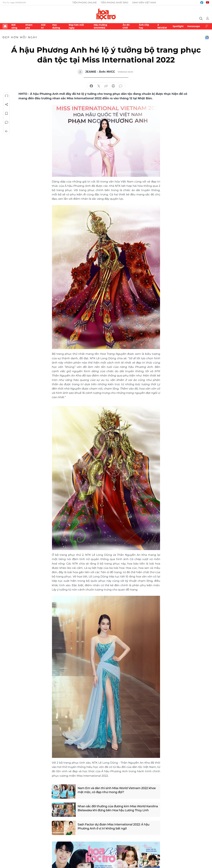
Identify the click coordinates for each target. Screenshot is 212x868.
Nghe (7, 96)
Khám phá (29, 26)
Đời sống (14, 26)
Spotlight (178, 26)
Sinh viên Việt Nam (144, 3)
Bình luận (7, 122)
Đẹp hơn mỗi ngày (76, 26)
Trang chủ (5, 26)
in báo (113, 86)
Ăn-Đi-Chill (126, 26)
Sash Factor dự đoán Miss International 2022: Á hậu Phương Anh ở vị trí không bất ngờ (113, 826)
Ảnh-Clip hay (144, 26)
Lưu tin (7, 113)
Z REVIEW (162, 26)
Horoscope (194, 26)
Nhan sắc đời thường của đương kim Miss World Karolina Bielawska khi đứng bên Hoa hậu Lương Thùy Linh (118, 808)
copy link (106, 86)
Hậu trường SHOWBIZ (100, 26)
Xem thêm (207, 26)
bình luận (121, 86)
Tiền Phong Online (85, 3)
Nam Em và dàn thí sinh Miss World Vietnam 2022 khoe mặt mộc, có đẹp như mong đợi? (117, 790)
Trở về (7, 131)
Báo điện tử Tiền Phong (106, 14)
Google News (207, 37)
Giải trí (43, 26)
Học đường (56, 26)
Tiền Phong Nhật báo (115, 3)
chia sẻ (91, 86)
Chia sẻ (7, 105)
